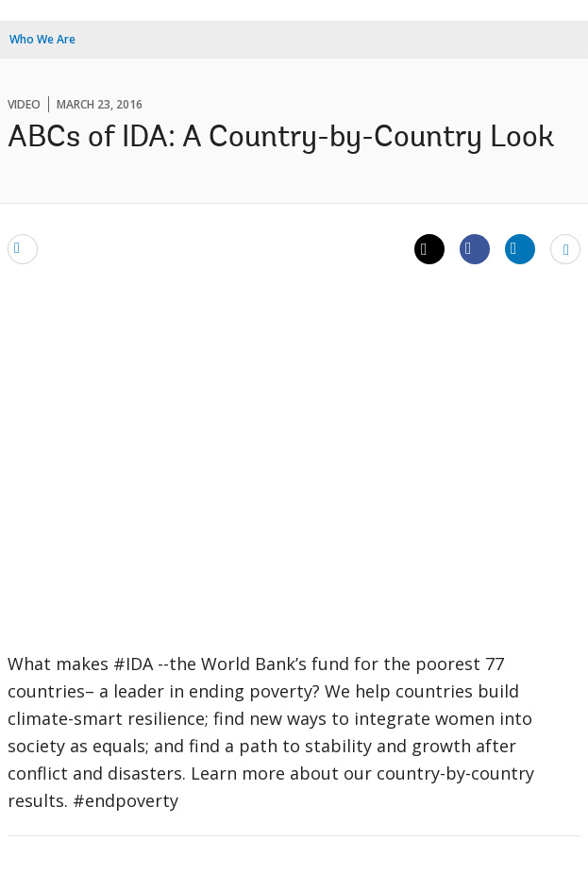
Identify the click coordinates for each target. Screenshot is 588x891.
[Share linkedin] (520, 248)
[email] (23, 248)
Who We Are (42, 39)
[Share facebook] (475, 248)
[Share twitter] (429, 249)
